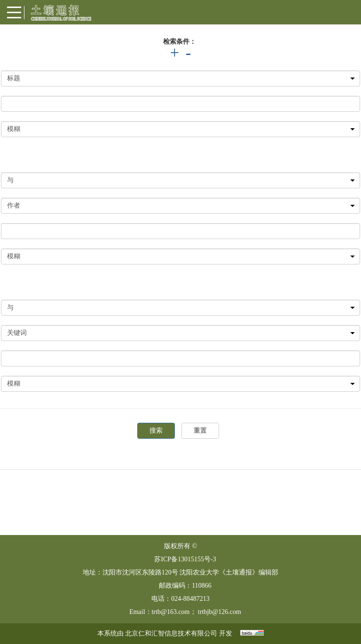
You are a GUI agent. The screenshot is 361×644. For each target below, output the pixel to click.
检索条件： (180, 42)
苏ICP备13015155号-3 (185, 559)
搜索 (156, 431)
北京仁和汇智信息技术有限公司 (171, 633)
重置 (200, 431)
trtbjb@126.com (220, 612)
